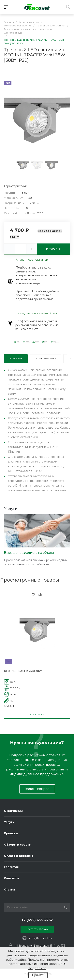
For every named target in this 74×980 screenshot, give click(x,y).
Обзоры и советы (18, 845)
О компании (13, 811)
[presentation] (70, 359)
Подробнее (37, 968)
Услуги (9, 822)
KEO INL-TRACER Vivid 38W (23, 671)
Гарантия (11, 867)
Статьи (9, 890)
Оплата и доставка (19, 856)
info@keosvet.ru (40, 938)
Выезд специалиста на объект (29, 553)
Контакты (11, 878)
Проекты (11, 833)
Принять (38, 975)
